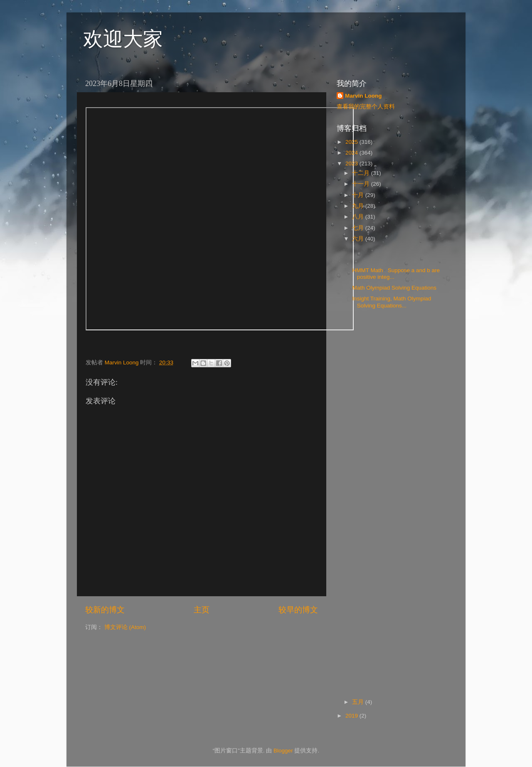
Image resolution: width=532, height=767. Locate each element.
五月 (359, 702)
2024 (352, 153)
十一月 (362, 184)
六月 (359, 239)
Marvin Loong (363, 96)
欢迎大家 (123, 39)
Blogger (283, 751)
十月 (359, 195)
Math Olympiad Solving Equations (395, 288)
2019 (352, 716)
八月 (359, 217)
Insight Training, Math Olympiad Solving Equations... (391, 302)
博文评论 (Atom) (125, 627)
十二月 (362, 173)
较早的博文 (298, 610)
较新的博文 (105, 610)
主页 (202, 610)
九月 (359, 206)
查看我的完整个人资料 (366, 107)
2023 (352, 163)
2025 (352, 142)
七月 (359, 228)
